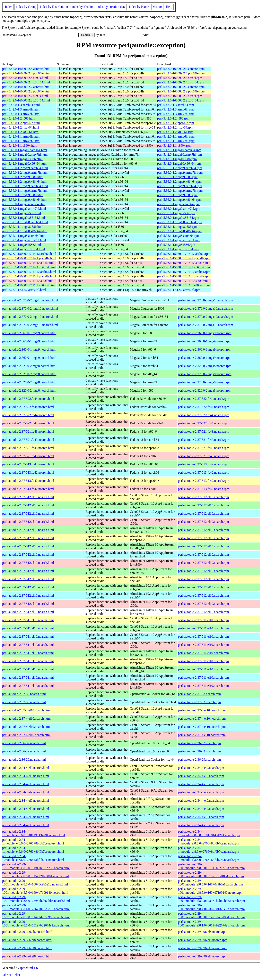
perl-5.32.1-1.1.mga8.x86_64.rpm (179, 231)
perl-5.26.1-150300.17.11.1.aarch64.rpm (184, 272)
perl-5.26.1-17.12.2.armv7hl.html (24, 290)
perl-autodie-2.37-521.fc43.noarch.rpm (204, 431)
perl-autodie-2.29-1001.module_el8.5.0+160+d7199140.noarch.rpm (211, 891)
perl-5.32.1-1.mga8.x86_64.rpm (178, 249)
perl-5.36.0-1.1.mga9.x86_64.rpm (179, 200)
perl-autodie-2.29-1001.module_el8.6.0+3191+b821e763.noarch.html (36, 866)
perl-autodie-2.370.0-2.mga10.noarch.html (30, 300)
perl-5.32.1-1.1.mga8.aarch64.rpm (180, 222)
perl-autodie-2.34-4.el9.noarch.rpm (201, 768)
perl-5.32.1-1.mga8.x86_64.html (24, 249)
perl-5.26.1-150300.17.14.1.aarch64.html (29, 254)
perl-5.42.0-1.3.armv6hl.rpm (176, 109)
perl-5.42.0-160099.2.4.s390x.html (25, 78)
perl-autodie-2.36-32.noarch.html (24, 743)
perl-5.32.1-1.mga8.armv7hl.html (24, 240)
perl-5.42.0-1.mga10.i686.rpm (177, 159)
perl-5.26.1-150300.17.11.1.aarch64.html (29, 272)
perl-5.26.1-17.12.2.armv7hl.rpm (179, 290)
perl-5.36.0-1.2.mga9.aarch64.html (25, 168)
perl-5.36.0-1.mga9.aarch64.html (24, 204)
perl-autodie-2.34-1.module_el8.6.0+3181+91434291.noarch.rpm (209, 833)
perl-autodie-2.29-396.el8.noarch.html (27, 932)
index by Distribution (54, 7)
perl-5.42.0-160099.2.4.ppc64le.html (26, 73)
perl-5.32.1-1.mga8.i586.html (22, 245)
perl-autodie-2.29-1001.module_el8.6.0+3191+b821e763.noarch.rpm (211, 866)
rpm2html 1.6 (29, 968)
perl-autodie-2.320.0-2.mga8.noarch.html (29, 366)
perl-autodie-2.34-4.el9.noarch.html (26, 768)
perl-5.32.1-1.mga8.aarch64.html (24, 236)
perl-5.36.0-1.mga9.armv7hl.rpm (179, 209)
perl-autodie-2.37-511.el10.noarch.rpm (203, 620)
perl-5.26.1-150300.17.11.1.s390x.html (28, 281)
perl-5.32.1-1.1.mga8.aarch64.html (25, 222)
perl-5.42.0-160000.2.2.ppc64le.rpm (181, 91)
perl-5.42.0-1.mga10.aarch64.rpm (179, 150)
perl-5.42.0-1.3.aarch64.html (21, 105)
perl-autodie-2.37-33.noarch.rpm (199, 694)
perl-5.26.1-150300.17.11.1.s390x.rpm (182, 281)
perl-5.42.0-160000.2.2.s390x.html (25, 96)
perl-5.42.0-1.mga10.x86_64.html (24, 164)
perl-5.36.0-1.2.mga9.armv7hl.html (25, 173)
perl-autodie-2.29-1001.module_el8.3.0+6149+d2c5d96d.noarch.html (36, 915)
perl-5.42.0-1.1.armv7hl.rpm (176, 141)
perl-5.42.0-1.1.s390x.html (20, 145)
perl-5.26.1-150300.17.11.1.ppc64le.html (29, 276)
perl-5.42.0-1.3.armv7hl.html (21, 114)
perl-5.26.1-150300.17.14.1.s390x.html (28, 263)
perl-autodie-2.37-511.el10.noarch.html (28, 620)
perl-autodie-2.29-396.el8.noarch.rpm (203, 932)
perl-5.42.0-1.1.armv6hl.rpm (176, 136)
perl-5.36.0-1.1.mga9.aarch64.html (25, 186)
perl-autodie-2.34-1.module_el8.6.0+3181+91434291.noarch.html (34, 833)
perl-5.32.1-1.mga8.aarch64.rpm (178, 236)
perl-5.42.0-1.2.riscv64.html (21, 127)
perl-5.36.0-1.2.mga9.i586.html (23, 177)
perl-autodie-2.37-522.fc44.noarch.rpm (204, 399)
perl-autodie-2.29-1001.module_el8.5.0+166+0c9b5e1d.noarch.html (35, 883)
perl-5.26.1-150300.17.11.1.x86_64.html (29, 285)
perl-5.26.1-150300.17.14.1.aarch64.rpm (184, 254)
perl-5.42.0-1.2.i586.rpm (173, 118)
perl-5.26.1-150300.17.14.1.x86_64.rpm (184, 267)
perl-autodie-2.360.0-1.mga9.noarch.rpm (205, 333)
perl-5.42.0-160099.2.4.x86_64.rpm (181, 82)
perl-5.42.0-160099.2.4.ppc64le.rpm (181, 73)
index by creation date (111, 7)
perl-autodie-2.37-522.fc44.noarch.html (28, 399)
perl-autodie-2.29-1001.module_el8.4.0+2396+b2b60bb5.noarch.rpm (212, 899)
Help (169, 7)
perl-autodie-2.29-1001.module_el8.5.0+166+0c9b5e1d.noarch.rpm (211, 883)
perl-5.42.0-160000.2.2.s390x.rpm (180, 96)
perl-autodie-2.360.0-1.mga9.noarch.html (29, 333)
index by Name (139, 7)
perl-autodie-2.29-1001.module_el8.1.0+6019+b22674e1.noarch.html (36, 924)
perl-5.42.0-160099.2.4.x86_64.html (26, 82)
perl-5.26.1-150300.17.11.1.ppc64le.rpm (184, 276)
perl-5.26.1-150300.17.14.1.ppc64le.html (29, 258)
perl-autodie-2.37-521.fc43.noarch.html (28, 431)
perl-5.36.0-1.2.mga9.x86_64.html (25, 182)
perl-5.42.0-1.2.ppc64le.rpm (176, 123)
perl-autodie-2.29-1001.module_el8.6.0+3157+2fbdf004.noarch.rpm (211, 874)
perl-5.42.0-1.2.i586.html (19, 118)
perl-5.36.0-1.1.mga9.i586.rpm (177, 195)
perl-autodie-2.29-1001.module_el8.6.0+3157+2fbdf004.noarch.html (36, 874)
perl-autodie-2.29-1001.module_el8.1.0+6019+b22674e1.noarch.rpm (211, 924)
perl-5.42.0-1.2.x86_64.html (21, 132)
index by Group (26, 7)
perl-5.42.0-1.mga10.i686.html (22, 159)
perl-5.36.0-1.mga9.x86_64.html (24, 218)
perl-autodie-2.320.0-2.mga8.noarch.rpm (205, 366)
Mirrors (158, 7)
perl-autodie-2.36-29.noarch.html (24, 759)
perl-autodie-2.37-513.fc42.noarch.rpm (204, 464)
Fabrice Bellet (11, 975)
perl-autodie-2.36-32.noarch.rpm (199, 743)
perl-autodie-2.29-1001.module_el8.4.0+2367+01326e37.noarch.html (36, 907)
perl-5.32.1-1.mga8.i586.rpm (176, 245)
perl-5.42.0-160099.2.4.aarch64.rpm (181, 69)
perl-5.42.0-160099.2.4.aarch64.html (26, 69)
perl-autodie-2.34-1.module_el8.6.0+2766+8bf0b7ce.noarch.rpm (209, 842)
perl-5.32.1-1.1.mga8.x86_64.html (25, 231)
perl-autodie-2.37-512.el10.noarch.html (28, 497)
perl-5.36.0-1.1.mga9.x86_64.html (25, 200)
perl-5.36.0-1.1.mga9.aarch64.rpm (180, 186)
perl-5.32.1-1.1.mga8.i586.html (23, 227)
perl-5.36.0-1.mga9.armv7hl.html (24, 209)
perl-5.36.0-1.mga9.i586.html (22, 213)
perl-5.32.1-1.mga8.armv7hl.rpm (179, 240)
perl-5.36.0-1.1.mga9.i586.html (23, 195)
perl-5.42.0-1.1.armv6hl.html (21, 136)
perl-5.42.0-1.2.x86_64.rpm (175, 132)
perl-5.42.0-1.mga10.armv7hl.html (25, 154)
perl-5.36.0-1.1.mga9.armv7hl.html (25, 191)
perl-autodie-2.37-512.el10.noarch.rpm (204, 497)
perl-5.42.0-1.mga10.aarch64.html (25, 150)
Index (9, 7)
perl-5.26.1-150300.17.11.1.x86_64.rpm (184, 285)
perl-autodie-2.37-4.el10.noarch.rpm (202, 710)
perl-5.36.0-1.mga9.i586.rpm (176, 213)
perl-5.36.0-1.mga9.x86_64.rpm (178, 218)
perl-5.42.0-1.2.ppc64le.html (21, 123)
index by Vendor (82, 7)
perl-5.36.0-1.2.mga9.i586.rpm (177, 177)
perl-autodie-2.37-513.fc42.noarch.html (28, 464)
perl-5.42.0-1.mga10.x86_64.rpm (179, 164)
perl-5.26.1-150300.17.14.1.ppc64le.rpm (184, 258)
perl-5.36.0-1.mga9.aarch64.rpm (178, 204)
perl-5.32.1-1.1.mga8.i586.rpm (177, 227)
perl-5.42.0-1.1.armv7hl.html (21, 141)
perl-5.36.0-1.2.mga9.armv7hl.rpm (180, 173)
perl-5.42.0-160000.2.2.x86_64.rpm (181, 100)
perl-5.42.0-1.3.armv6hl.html (21, 109)
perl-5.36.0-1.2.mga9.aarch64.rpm (180, 168)
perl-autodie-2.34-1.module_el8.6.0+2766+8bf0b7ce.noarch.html (33, 842)
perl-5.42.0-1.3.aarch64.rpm (176, 105)
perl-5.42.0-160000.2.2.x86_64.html (26, 100)
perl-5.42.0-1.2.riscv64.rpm (175, 127)
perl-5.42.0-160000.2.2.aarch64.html (26, 87)
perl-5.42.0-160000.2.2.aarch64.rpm (181, 87)
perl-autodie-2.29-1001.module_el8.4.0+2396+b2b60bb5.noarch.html (36, 899)
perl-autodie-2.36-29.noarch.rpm (199, 759)
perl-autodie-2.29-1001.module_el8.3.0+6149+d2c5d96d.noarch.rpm (211, 915)
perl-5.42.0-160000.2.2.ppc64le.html (26, 91)
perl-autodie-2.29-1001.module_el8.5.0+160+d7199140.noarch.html (35, 891)
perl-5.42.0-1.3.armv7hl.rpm (176, 114)
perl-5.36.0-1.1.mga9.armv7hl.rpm (180, 191)
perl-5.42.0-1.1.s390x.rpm (174, 145)
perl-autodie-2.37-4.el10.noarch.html (26, 710)
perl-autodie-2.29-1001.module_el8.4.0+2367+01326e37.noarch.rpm (211, 907)
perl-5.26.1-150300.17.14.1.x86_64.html (29, 267)
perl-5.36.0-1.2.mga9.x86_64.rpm (179, 182)
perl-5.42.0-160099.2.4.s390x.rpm (180, 78)
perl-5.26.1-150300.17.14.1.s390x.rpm (183, 263)
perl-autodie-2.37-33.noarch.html (24, 694)
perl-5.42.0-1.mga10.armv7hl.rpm (180, 154)
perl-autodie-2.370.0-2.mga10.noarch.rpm (206, 300)
